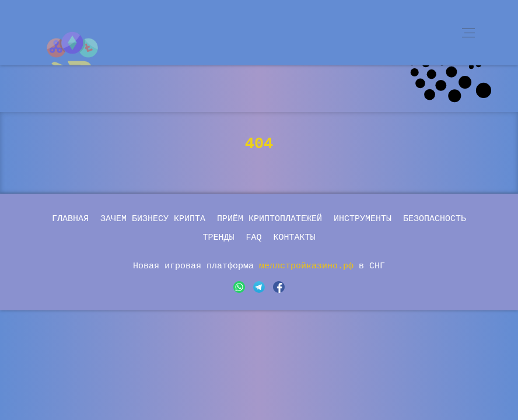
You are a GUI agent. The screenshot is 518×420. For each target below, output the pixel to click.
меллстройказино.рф (309, 266)
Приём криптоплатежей (269, 219)
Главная (70, 219)
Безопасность (435, 219)
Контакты (295, 238)
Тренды (218, 238)
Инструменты (363, 219)
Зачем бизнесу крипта (153, 219)
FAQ (253, 238)
